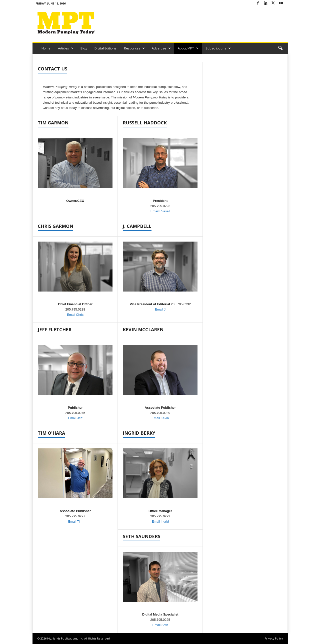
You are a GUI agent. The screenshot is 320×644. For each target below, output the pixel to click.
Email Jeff (75, 418)
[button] (280, 48)
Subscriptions (218, 48)
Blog (84, 48)
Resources (134, 48)
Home (46, 48)
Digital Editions (105, 48)
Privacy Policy (274, 638)
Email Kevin (160, 418)
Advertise (161, 48)
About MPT (188, 48)
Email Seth (160, 625)
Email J (160, 309)
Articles (66, 48)
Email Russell (160, 211)
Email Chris (75, 315)
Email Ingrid (160, 521)
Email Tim (75, 521)
